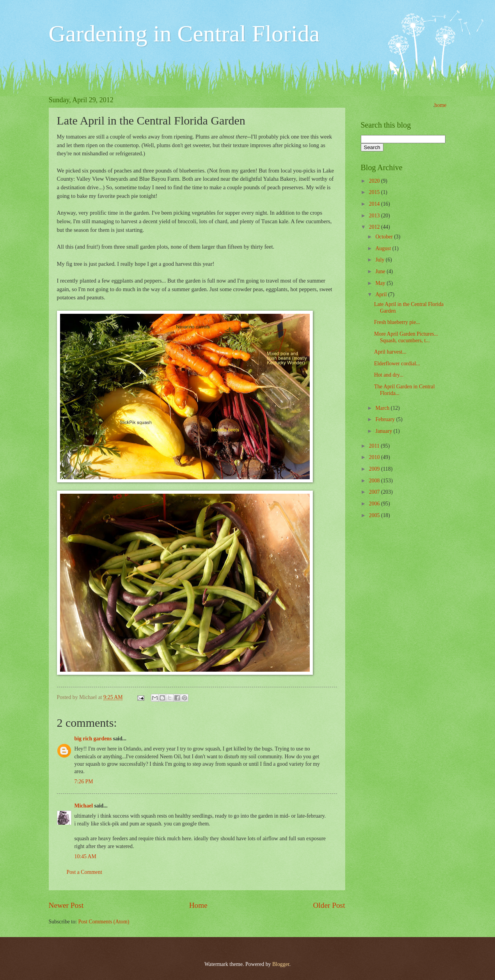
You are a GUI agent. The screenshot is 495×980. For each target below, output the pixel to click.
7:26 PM (84, 782)
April (382, 294)
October (385, 237)
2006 (375, 504)
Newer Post (66, 905)
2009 (375, 469)
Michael (84, 806)
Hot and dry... (389, 375)
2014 (375, 204)
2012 (375, 227)
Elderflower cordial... (397, 364)
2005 (375, 515)
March (383, 408)
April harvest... (390, 352)
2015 (375, 192)
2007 (375, 492)
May (381, 283)
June (381, 271)
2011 (375, 446)
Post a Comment (84, 872)
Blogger (281, 964)
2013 (375, 216)
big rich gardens (93, 739)
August (384, 248)
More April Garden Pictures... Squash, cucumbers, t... (406, 337)
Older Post (329, 905)
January (384, 431)
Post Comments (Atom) (104, 922)
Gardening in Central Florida (184, 34)
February (386, 419)
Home (198, 905)
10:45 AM (85, 856)
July (380, 260)
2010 (375, 457)
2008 (375, 481)
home (441, 105)
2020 (375, 181)
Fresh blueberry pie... (397, 322)
